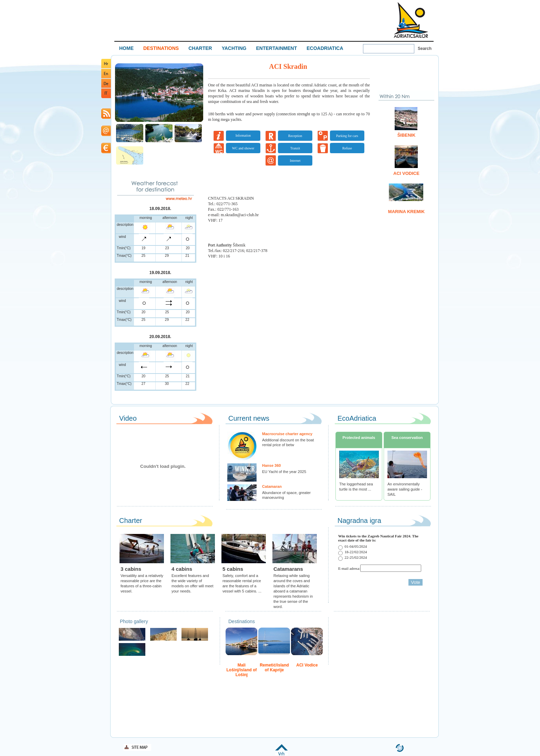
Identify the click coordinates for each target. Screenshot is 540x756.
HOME (126, 48)
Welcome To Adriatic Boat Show (411, 20)
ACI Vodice (406, 173)
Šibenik (407, 135)
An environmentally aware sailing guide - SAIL (405, 489)
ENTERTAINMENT (276, 48)
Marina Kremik (406, 212)
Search (425, 49)
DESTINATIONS (161, 48)
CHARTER (200, 48)
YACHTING (234, 48)
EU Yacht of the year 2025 (284, 472)
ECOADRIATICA (325, 48)
